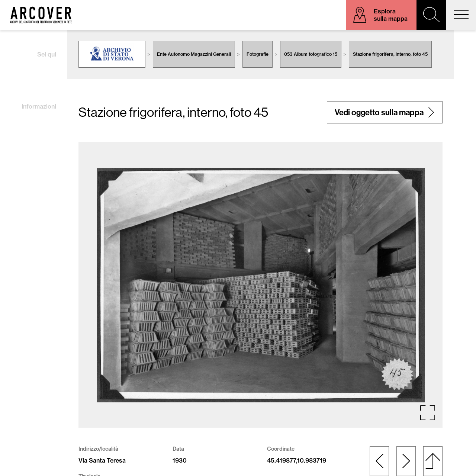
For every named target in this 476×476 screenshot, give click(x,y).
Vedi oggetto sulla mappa (379, 112)
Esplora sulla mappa (391, 15)
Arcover (41, 15)
